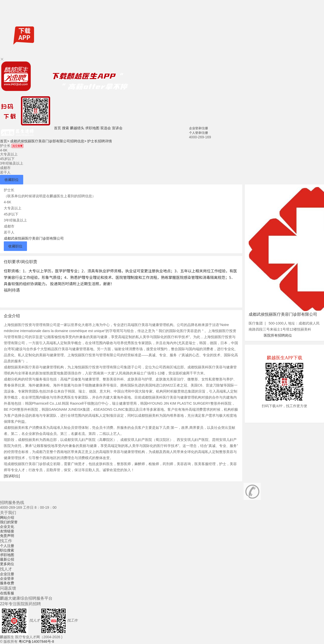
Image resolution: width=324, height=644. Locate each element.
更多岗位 (7, 564)
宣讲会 (117, 128)
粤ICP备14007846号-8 (36, 641)
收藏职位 (12, 180)
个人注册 (7, 546)
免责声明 (7, 536)
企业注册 (7, 574)
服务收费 (7, 583)
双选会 (106, 128)
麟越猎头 (77, 128)
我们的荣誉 (9, 522)
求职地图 (92, 128)
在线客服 (7, 593)
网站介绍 (7, 518)
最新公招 (7, 559)
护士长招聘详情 (100, 141)
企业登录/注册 (199, 128)
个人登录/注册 (199, 133)
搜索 (66, 128)
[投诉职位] (12, 476)
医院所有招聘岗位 (278, 335)
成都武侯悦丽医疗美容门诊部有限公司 (34, 238)
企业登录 (7, 578)
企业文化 (7, 527)
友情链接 (7, 531)
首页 (57, 128)
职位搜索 (7, 550)
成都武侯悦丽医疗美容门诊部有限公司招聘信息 (48, 141)
